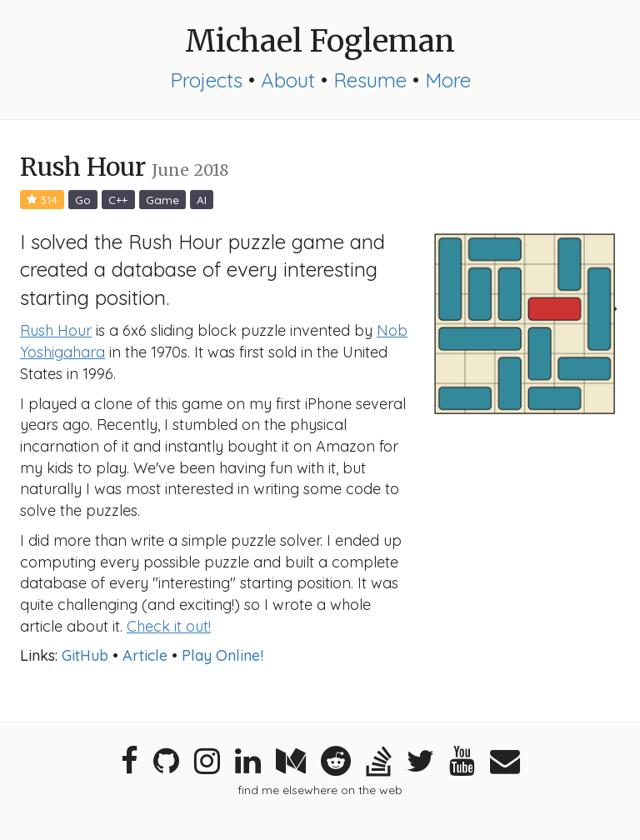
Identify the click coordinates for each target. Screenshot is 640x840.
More (448, 80)
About (288, 80)
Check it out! (169, 626)
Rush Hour (56, 330)
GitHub (85, 655)
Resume (370, 80)
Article (145, 655)
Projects (206, 80)
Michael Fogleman (320, 41)
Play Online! (222, 655)
